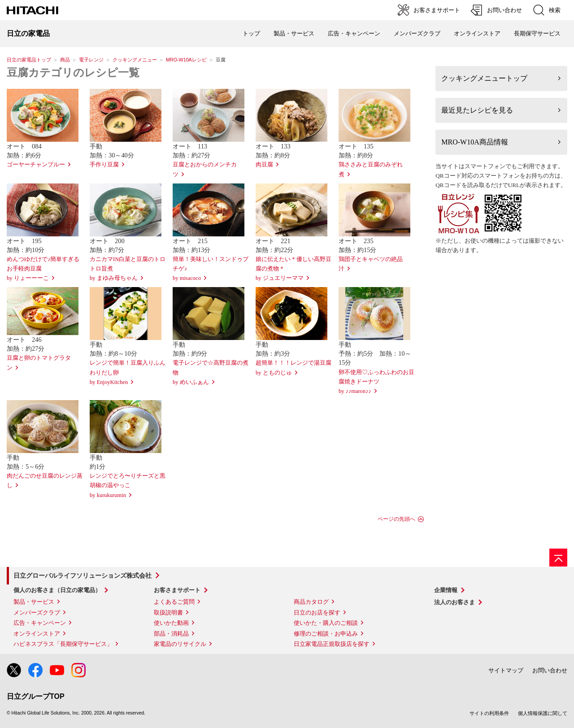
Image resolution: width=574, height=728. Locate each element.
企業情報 (446, 590)
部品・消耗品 (171, 634)
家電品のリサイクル (180, 644)
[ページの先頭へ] (558, 558)
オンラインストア (477, 33)
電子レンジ (91, 60)
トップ (251, 33)
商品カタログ (311, 602)
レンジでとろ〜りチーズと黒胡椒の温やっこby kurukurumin (128, 485)
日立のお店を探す (317, 612)
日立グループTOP (36, 696)
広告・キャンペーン (40, 623)
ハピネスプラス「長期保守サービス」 (63, 644)
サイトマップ (506, 670)
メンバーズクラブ (417, 33)
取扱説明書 (168, 612)
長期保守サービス (537, 33)
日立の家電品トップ (29, 60)
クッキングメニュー (135, 60)
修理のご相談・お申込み (326, 634)
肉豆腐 (264, 165)
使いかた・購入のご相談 (326, 623)
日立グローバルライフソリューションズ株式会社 (83, 575)
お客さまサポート (177, 590)
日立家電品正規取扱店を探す (332, 644)
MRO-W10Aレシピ (186, 60)
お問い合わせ (550, 670)
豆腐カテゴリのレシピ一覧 (73, 73)
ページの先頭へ (396, 519)
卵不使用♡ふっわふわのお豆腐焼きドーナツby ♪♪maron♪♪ (376, 382)
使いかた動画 (171, 623)
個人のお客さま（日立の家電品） (57, 590)
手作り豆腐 (104, 165)
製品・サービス (34, 602)
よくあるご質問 (174, 602)
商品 (65, 60)
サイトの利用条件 (489, 713)
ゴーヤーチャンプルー (36, 165)
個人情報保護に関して (543, 713)
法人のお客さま (454, 602)
